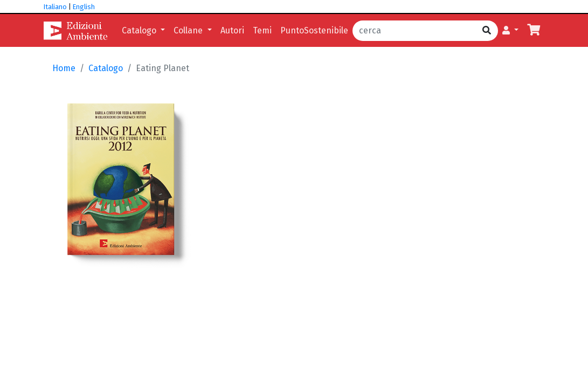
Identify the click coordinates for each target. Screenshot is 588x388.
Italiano (55, 7)
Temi (262, 30)
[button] (510, 31)
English (84, 7)
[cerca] (414, 31)
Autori (232, 30)
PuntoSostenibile (314, 30)
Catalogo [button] (140, 30)
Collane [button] (189, 30)
